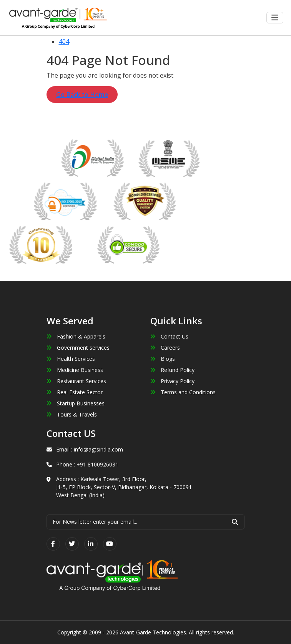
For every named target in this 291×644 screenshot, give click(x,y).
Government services (78, 348)
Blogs (163, 359)
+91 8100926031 (97, 464)
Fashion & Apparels (76, 336)
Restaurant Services (76, 381)
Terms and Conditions (183, 392)
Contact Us (169, 336)
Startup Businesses (76, 403)
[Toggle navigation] (275, 18)
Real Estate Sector (75, 392)
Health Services (71, 359)
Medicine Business (75, 370)
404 (64, 41)
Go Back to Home (82, 95)
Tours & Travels (72, 414)
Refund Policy (172, 370)
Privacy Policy (172, 381)
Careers (165, 348)
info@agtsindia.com (98, 449)
